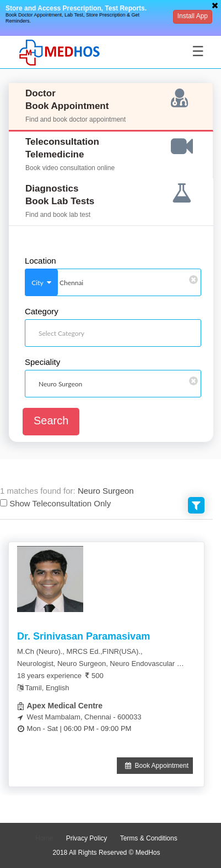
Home (44, 838)
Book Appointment (155, 766)
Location (41, 261)
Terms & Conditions (149, 838)
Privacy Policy (87, 838)
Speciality (42, 362)
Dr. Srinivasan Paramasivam (83, 636)
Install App (193, 16)
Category (42, 312)
